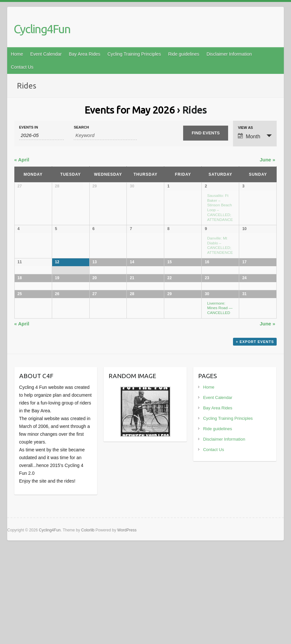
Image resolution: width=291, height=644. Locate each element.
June (268, 160)
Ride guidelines (184, 54)
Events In (29, 127)
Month (249, 136)
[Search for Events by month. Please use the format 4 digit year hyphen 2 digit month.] (42, 135)
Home (17, 54)
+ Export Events (255, 442)
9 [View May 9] (206, 234)
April (22, 160)
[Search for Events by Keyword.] (105, 135)
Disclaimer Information (229, 54)
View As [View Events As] (245, 128)
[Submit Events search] (206, 133)
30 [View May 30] (207, 375)
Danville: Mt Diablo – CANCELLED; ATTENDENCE (220, 250)
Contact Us (22, 67)
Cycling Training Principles (134, 54)
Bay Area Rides (85, 54)
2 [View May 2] (206, 186)
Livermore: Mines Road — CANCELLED (220, 389)
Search (81, 127)
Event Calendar (46, 54)
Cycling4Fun (42, 29)
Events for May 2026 (130, 110)
